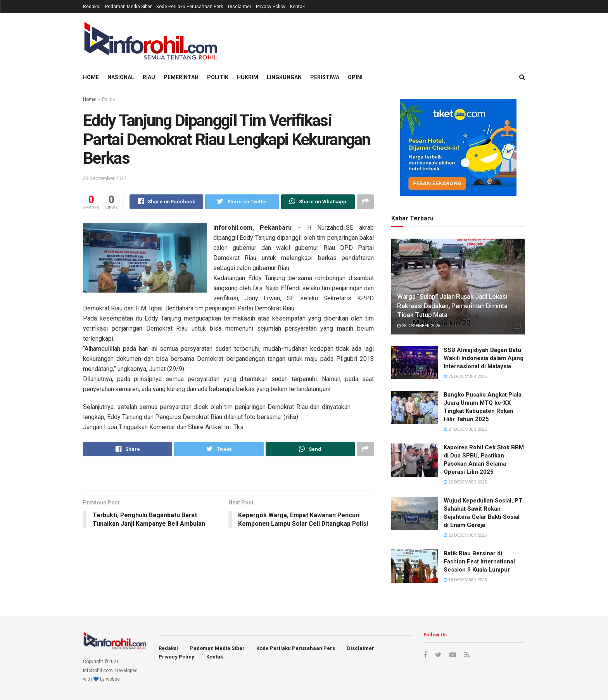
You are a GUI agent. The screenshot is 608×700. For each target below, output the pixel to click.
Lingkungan (284, 77)
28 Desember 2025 (419, 326)
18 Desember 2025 (465, 580)
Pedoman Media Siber (128, 7)
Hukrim (248, 77)
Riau (149, 77)
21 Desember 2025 (465, 429)
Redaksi (92, 7)
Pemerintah (181, 77)
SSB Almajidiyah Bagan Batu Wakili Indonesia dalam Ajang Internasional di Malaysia (484, 358)
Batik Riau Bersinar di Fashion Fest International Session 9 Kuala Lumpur (479, 561)
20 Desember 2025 (465, 482)
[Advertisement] (384, 39)
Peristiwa (325, 77)
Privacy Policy (271, 7)
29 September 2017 (105, 178)
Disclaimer (240, 7)
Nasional (121, 77)
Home (91, 77)
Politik (218, 77)
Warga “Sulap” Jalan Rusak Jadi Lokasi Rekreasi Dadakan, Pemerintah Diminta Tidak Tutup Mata (452, 306)
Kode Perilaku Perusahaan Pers (190, 7)
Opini (355, 77)
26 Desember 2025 (465, 377)
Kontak (297, 7)
